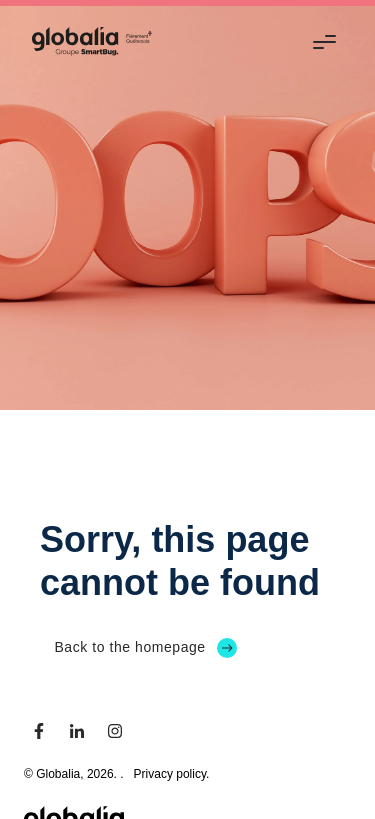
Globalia (58, 774)
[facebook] (39, 731)
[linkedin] (77, 731)
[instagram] (115, 731)
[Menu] (328, 41)
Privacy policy (170, 774)
